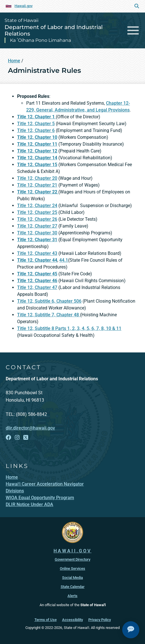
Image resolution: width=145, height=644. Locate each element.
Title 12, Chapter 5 (36, 124)
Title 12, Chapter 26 (37, 219)
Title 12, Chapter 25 (37, 212)
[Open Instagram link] (17, 438)
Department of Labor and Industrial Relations (54, 30)
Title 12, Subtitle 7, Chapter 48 (49, 315)
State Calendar (73, 586)
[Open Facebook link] (8, 438)
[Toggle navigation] (133, 30)
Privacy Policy (100, 619)
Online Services (72, 568)
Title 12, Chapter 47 (37, 287)
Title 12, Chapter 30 (37, 233)
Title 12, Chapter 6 (36, 130)
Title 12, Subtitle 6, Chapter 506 (49, 301)
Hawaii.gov (24, 6)
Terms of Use (46, 619)
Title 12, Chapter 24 (37, 206)
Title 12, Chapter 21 (37, 185)
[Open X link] (26, 438)
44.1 (64, 260)
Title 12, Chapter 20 (37, 178)
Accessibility (72, 619)
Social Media (72, 577)
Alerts (72, 596)
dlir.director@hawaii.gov (30, 428)
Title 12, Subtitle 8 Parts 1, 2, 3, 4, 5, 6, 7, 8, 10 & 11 (69, 328)
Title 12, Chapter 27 (37, 226)
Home (14, 61)
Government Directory (72, 559)
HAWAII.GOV (72, 551)
